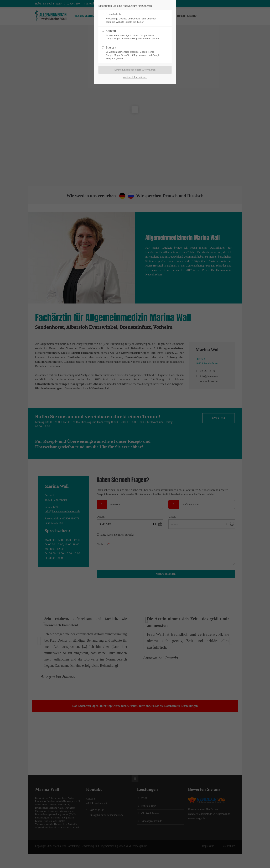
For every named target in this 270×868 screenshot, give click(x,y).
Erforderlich (134, 18)
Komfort (134, 35)
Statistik (134, 53)
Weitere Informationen (135, 77)
